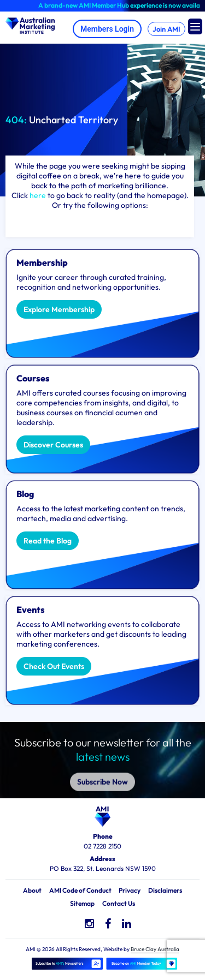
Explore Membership (59, 309)
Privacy (130, 890)
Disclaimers (165, 890)
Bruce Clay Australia (155, 949)
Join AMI (166, 29)
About (32, 890)
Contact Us (119, 903)
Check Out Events (54, 666)
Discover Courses (53, 445)
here (38, 195)
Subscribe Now (102, 768)
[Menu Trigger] (195, 26)
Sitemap (82, 903)
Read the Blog (48, 541)
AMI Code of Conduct (80, 890)
